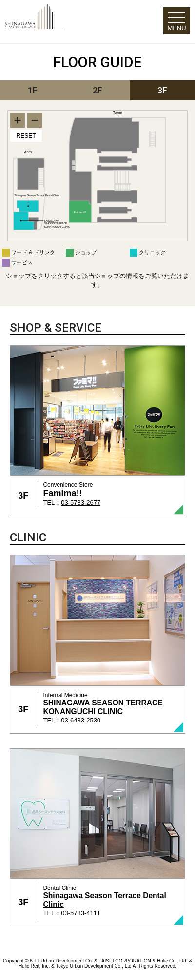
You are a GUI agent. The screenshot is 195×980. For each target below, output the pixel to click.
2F (97, 90)
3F (162, 90)
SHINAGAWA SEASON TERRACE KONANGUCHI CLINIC (103, 707)
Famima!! (62, 493)
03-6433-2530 (81, 720)
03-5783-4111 (81, 913)
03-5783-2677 (81, 503)
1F (33, 90)
